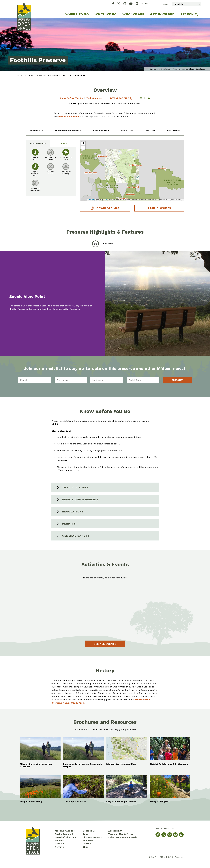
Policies (59, 840)
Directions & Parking (68, 130)
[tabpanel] (51, 171)
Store (146, 4)
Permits (69, 524)
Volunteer (88, 840)
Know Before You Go (72, 98)
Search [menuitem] (187, 14)
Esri (105, 200)
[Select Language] (186, 4)
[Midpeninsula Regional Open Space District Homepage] (24, 9)
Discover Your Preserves (43, 75)
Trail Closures (94, 98)
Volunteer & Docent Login (123, 837)
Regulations (101, 130)
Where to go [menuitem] (77, 14)
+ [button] (84, 144)
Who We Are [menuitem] (133, 14)
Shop (85, 847)
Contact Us (89, 831)
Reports (59, 844)
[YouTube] (133, 4)
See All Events (105, 644)
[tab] (105, 244)
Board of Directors (65, 837)
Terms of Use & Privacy (121, 834)
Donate (87, 844)
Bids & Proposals (92, 837)
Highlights (36, 130)
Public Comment (64, 834)
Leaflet (91, 200)
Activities (127, 130)
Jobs (85, 834)
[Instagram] (126, 4)
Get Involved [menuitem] (162, 14)
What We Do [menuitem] (106, 14)
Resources (174, 130)
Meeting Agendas (65, 831)
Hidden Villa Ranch (69, 116)
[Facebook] (115, 4)
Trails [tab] (63, 143)
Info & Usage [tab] (38, 143)
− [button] (84, 148)
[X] (120, 4)
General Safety (76, 536)
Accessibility (115, 831)
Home (21, 75)
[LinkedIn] (139, 4)
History (150, 130)
